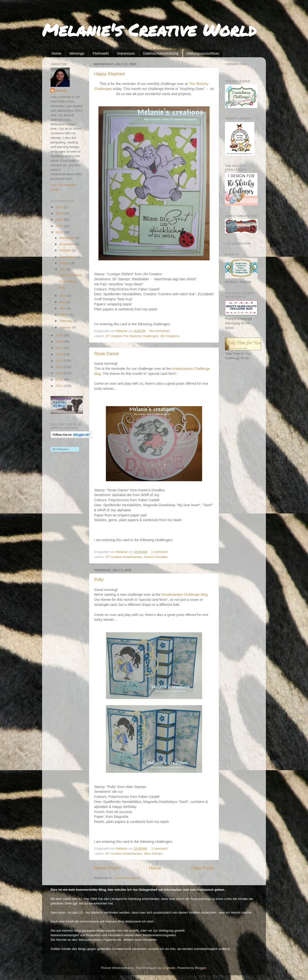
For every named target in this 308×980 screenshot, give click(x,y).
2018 (60, 342)
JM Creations (170, 336)
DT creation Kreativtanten (124, 557)
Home (56, 53)
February (66, 321)
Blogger (201, 968)
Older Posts (202, 868)
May (63, 302)
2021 (60, 226)
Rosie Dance (106, 354)
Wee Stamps (153, 854)
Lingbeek (169, 968)
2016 (60, 354)
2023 (60, 213)
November (67, 244)
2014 (60, 367)
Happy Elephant (109, 74)
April (63, 308)
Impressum (126, 53)
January (66, 327)
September (68, 257)
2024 (60, 207)
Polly (99, 580)
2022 (60, 220)
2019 (60, 335)
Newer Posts (107, 868)
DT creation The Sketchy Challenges (132, 336)
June (63, 296)
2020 (60, 232)
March (64, 315)
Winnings (77, 53)
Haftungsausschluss (203, 53)
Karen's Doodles (156, 557)
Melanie (61, 91)
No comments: (161, 331)
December (67, 238)
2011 (60, 386)
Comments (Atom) (127, 878)
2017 (60, 348)
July (63, 269)
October (66, 250)
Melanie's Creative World (149, 30)
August (65, 263)
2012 (60, 380)
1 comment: (160, 552)
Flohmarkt (101, 53)
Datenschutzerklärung (161, 53)
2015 (60, 361)
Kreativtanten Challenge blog (185, 595)
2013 (60, 373)
